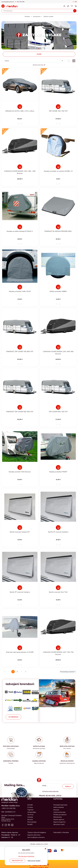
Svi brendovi (13, 717)
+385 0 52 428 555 (8, 831)
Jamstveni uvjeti (59, 847)
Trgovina (30, 832)
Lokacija (30, 839)
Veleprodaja (32, 835)
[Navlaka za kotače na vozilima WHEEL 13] (58, 167)
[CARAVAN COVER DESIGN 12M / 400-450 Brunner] (58, 347)
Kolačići (30, 847)
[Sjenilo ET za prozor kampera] (58, 528)
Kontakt (30, 827)
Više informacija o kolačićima (26, 857)
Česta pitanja (32, 844)
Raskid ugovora (59, 842)
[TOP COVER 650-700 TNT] (58, 407)
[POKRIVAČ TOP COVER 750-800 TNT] (20, 347)
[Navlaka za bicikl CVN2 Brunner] (20, 467)
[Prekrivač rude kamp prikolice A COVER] (20, 648)
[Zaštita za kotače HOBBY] (58, 287)
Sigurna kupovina (59, 844)
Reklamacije (58, 839)
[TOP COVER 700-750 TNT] (58, 107)
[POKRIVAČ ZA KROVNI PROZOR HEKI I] (58, 227)
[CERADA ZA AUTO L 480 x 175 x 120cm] (20, 107)
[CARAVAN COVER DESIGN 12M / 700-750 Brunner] (58, 648)
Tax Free (30, 837)
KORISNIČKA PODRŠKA (11, 761)
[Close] (17, 861)
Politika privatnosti (60, 837)
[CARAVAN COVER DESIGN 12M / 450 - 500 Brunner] (20, 167)
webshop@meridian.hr (8, 2)
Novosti (30, 842)
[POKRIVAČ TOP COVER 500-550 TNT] (20, 407)
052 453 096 (21, 2)
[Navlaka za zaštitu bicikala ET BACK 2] (20, 227)
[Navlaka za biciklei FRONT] (58, 467)
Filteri (39, 54)
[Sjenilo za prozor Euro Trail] (58, 588)
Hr (75, 2)
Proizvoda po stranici (67, 672)
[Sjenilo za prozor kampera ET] (20, 528)
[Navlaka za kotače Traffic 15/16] (20, 287)
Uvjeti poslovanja (59, 835)
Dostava (56, 832)
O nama (30, 830)
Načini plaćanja (59, 830)
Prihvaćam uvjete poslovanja (50, 790)
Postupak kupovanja (60, 827)
